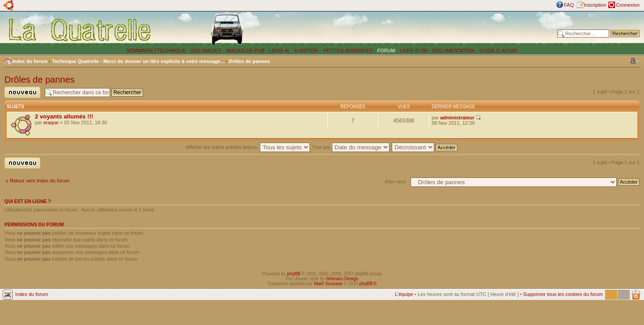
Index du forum (30, 61)
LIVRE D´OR (414, 51)
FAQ (569, 5)
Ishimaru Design (342, 279)
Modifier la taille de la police (633, 61)
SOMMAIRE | (142, 51)
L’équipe (404, 294)
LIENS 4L (280, 51)
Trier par (351, 147)
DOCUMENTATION (453, 51)
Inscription (595, 5)
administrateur (457, 118)
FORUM (386, 51)
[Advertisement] (427, 29)
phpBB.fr (368, 284)
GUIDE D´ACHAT (499, 51)
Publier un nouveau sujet (22, 92)
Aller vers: (396, 181)
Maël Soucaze (328, 284)
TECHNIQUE (172, 51)
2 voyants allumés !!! (64, 116)
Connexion (628, 5)
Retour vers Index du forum (40, 181)
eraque (51, 122)
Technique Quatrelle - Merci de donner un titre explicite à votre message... (138, 61)
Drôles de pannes (250, 61)
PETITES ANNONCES (347, 51)
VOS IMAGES (206, 51)
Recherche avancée (618, 40)
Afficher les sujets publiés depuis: (248, 147)
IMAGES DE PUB (245, 51)
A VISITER (306, 51)
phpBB (294, 274)
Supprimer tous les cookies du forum (563, 294)
